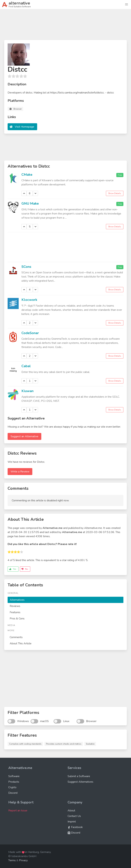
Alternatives (17, 600)
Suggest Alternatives (80, 782)
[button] (127, 5)
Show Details (115, 193)
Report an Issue (18, 811)
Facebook (75, 827)
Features (15, 612)
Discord (13, 793)
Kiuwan (27, 391)
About (71, 811)
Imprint (72, 822)
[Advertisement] (65, 26)
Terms (12, 860)
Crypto (12, 787)
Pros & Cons (17, 619)
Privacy (23, 860)
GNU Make (30, 203)
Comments (16, 637)
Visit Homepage (24, 127)
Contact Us (74, 816)
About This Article (21, 643)
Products (14, 782)
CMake (27, 175)
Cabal (26, 366)
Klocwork (29, 300)
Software (14, 776)
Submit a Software (79, 776)
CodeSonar (30, 333)
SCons (26, 267)
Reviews (15, 606)
